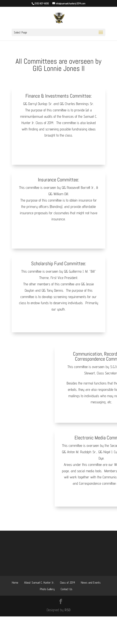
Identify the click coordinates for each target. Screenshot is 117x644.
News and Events (91, 583)
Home (15, 583)
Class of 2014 (67, 583)
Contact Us (66, 589)
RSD (67, 610)
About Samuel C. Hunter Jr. (39, 583)
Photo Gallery (47, 589)
